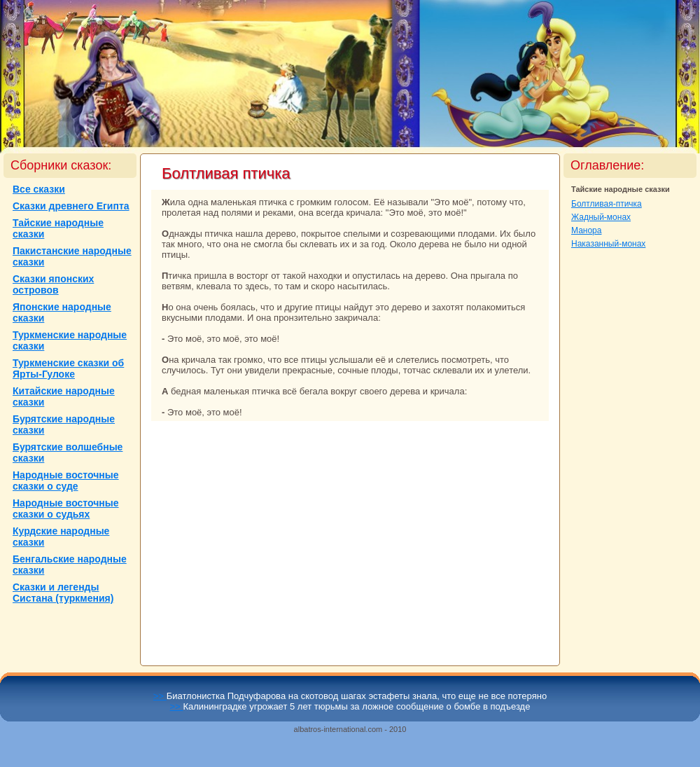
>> (160, 696)
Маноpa (586, 230)
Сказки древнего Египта (71, 206)
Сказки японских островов (53, 284)
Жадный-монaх (601, 217)
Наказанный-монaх (608, 244)
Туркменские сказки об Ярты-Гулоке (68, 368)
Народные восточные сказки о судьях (66, 509)
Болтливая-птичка (607, 204)
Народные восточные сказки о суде (66, 481)
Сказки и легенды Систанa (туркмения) (63, 593)
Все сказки (39, 189)
